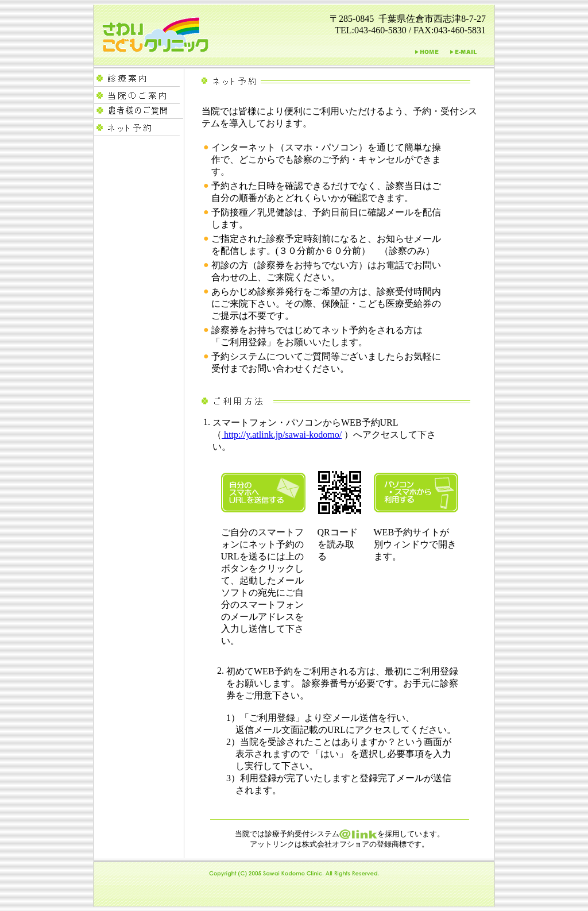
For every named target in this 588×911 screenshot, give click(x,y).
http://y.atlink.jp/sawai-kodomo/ (282, 435)
